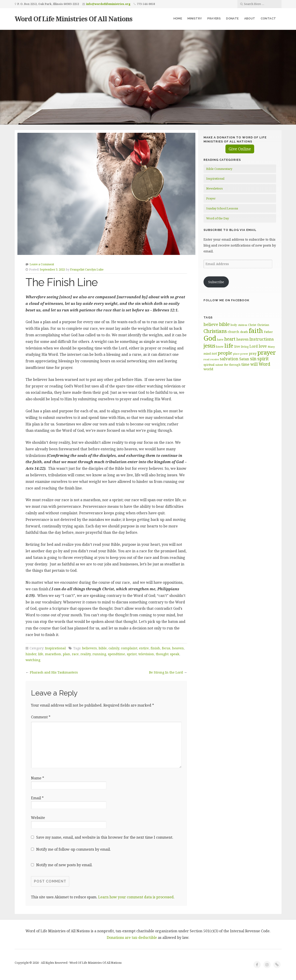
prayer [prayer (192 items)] (267, 352)
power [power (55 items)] (244, 354)
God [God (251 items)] (210, 338)
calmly (114, 648)
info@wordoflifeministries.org (108, 4)
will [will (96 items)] (254, 364)
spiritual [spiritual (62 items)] (209, 365)
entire (144, 648)
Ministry (195, 18)
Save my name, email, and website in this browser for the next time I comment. (105, 837)
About (250, 18)
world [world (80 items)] (208, 369)
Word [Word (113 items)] (264, 364)
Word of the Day (218, 218)
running (99, 654)
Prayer (211, 198)
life (41, 654)
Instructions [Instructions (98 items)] (262, 339)
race (75, 654)
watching (33, 660)
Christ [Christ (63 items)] (252, 325)
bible (103, 648)
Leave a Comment (42, 264)
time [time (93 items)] (245, 364)
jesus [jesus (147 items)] (209, 346)
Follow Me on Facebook (226, 300)
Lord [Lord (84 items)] (254, 346)
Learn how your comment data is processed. (136, 897)
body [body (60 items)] (234, 325)
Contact (268, 18)
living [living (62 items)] (245, 347)
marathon (53, 654)
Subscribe (216, 282)
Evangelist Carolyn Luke (87, 269)
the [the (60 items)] (226, 365)
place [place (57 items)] (236, 354)
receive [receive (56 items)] (215, 359)
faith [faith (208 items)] (256, 331)
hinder (31, 654)
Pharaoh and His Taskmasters (54, 672)
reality (86, 654)
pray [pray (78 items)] (253, 353)
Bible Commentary (219, 169)
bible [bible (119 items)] (224, 324)
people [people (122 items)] (225, 353)
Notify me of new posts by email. (64, 865)
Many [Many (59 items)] (271, 347)
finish (155, 648)
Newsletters (214, 188)
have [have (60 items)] (220, 339)
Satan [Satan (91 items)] (244, 359)
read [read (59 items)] (206, 359)
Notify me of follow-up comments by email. (73, 849)
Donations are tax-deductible (132, 937)
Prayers (214, 18)
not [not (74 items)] (214, 353)
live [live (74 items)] (237, 346)
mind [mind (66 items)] (207, 354)
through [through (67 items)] (235, 365)
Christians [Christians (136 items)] (215, 331)
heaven (178, 648)
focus (166, 648)
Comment (41, 717)
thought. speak (168, 654)
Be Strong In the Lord (166, 672)
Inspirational (55, 648)
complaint (129, 648)
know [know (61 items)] (220, 346)
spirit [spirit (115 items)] (263, 359)
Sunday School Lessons (222, 208)
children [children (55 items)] (243, 325)
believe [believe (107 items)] (211, 324)
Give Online (240, 149)
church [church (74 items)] (233, 332)
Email (37, 798)
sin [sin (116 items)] (253, 359)
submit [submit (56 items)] (219, 365)
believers (89, 648)
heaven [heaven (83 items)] (242, 339)
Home (178, 18)
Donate (232, 18)
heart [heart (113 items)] (230, 339)
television (146, 654)
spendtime (116, 654)
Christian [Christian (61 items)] (263, 325)
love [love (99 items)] (263, 346)
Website (38, 818)
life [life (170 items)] (229, 345)
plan (66, 654)
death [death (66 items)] (244, 332)
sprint (132, 654)
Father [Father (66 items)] (268, 332)
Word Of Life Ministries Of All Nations (73, 19)
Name (38, 778)
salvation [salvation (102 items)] (229, 359)
